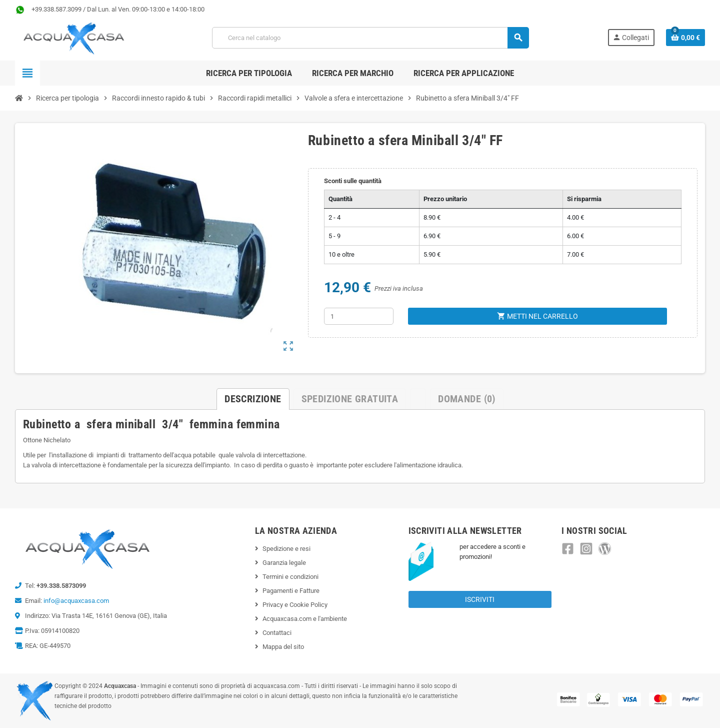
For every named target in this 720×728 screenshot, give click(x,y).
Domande (466, 399)
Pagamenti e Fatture (291, 591)
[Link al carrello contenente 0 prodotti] (685, 38)
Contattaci (277, 633)
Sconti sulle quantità (353, 181)
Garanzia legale (284, 563)
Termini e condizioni (290, 577)
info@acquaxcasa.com (76, 601)
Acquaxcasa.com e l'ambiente (305, 619)
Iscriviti (480, 599)
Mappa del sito (283, 647)
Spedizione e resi (286, 549)
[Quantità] (359, 316)
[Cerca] (370, 38)
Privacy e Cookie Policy (295, 605)
